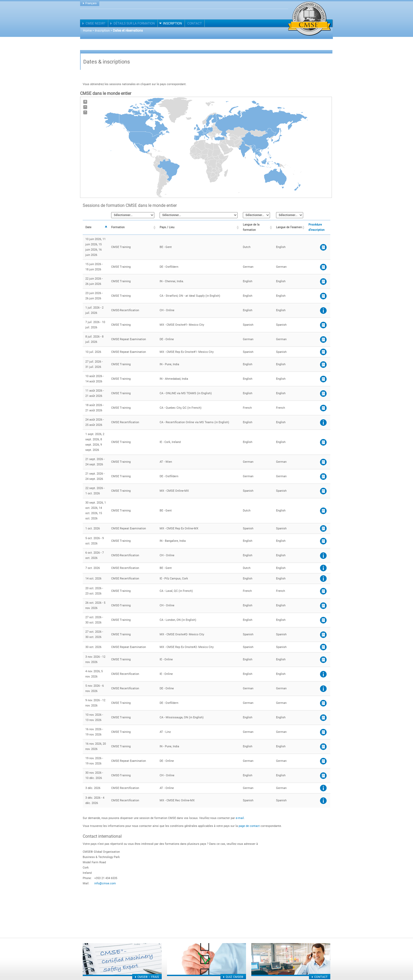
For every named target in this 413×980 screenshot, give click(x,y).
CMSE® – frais (148, 977)
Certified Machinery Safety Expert (309, 19)
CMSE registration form (323, 606)
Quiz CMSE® (235, 977)
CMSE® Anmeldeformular (323, 462)
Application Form (323, 442)
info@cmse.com (105, 883)
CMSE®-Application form (323, 282)
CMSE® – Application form (323, 296)
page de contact (249, 826)
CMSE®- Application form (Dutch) (323, 247)
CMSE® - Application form (323, 267)
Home (87, 31)
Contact (195, 23)
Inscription (173, 23)
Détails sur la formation (134, 23)
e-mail (240, 818)
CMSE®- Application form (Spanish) (323, 325)
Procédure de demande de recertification (323, 311)
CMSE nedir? (95, 23)
